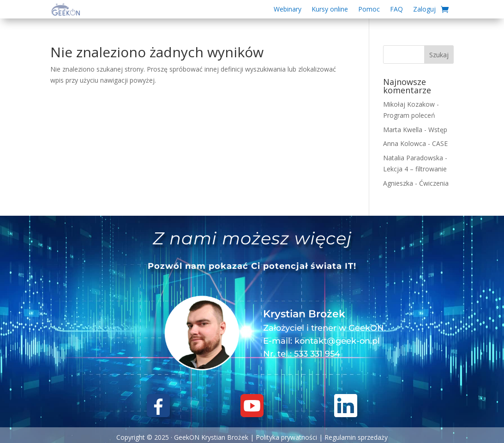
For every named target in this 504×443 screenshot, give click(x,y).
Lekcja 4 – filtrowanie (415, 169)
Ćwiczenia (434, 183)
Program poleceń (409, 115)
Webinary (288, 10)
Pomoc (369, 10)
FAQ (396, 10)
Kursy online (330, 10)
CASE (440, 143)
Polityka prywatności (286, 437)
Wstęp (438, 130)
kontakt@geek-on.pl (337, 341)
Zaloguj (424, 10)
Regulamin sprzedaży (356, 437)
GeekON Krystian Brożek (211, 437)
